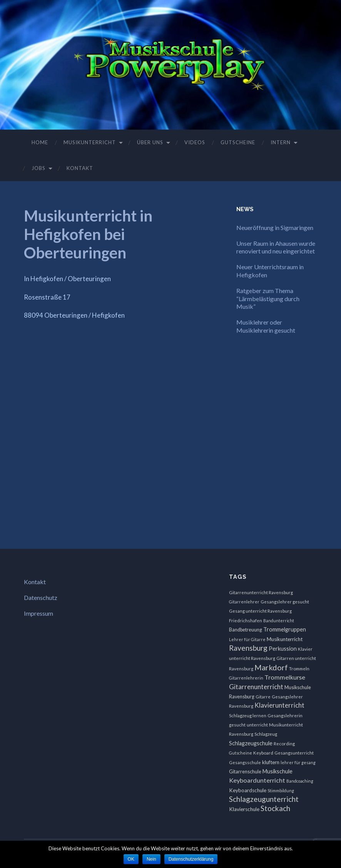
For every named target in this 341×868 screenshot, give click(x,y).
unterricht (257, 725)
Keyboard (263, 753)
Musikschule (277, 771)
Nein (151, 859)
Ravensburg (248, 648)
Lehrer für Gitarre (247, 639)
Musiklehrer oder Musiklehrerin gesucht (266, 326)
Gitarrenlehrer (244, 602)
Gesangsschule (245, 762)
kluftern (271, 762)
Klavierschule (244, 809)
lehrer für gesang (298, 762)
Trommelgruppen (285, 629)
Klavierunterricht (279, 705)
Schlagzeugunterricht (264, 799)
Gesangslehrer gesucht (285, 602)
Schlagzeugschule (251, 743)
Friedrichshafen (246, 621)
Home (40, 142)
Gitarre (263, 697)
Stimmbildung (281, 791)
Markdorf (271, 667)
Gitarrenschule (245, 772)
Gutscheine (238, 142)
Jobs (38, 168)
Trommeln (299, 669)
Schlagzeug (266, 734)
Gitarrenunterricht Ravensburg (261, 592)
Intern (281, 142)
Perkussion (283, 649)
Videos (195, 142)
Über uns (150, 142)
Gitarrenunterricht (256, 687)
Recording (284, 744)
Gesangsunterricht (294, 753)
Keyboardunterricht (257, 780)
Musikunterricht (90, 142)
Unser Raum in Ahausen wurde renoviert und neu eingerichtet (276, 247)
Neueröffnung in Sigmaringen (275, 227)
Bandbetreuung (246, 630)
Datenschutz (41, 597)
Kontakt (80, 168)
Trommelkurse (285, 677)
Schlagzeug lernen (248, 716)
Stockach (275, 808)
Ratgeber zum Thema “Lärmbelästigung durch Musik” (268, 299)
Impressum (38, 613)
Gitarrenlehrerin (246, 678)
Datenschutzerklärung (191, 859)
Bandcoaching (300, 781)
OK (131, 859)
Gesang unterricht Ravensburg (260, 611)
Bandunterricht (279, 621)
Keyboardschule (248, 790)
